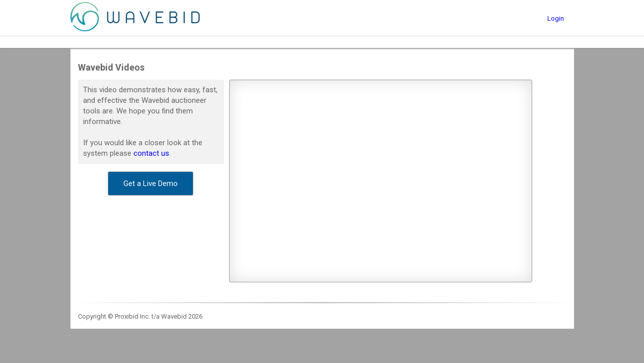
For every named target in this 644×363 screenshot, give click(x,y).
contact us (151, 153)
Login (556, 18)
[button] (151, 184)
